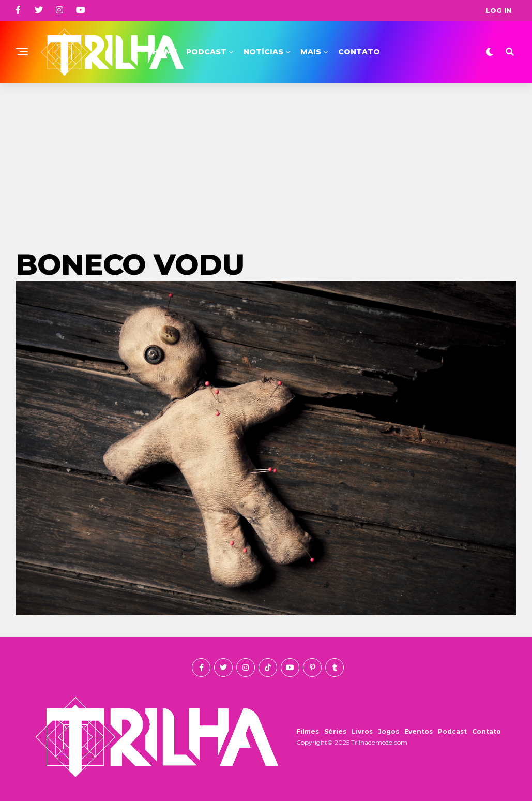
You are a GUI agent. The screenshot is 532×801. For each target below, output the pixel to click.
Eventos (419, 731)
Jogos (389, 731)
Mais (311, 52)
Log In (498, 10)
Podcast (206, 52)
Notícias (263, 52)
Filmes (308, 731)
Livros (362, 731)
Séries (335, 731)
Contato (359, 52)
